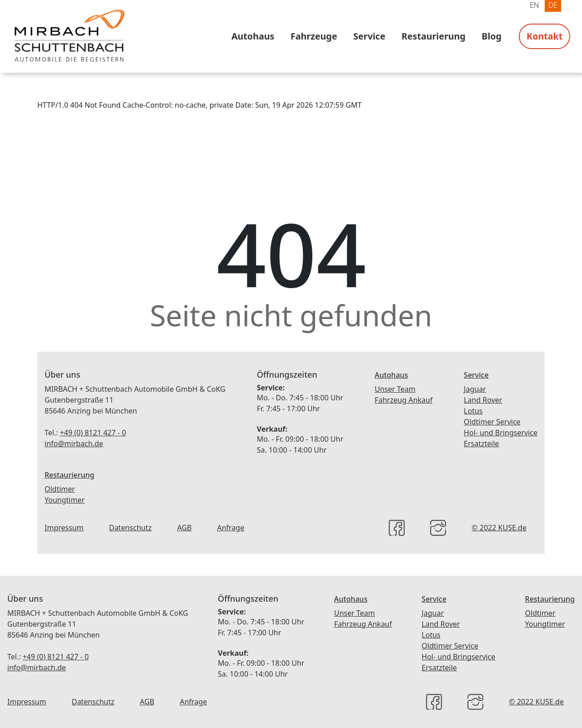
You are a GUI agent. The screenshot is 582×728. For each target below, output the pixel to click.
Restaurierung (434, 36)
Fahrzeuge (314, 36)
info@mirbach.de (74, 444)
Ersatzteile (482, 444)
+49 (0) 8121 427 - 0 (93, 433)
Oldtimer (60, 489)
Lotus (473, 411)
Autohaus (253, 36)
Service (369, 36)
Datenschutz (130, 528)
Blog (492, 36)
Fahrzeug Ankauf (404, 400)
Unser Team (395, 389)
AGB (184, 528)
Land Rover (483, 400)
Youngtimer (65, 500)
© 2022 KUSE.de (499, 528)
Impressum (64, 528)
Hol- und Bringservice (501, 433)
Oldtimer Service (492, 422)
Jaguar (475, 389)
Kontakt (544, 36)
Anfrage (231, 528)
